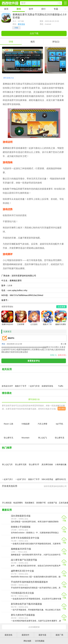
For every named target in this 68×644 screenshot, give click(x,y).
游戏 (19, 9)
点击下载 (34, 33)
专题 (56, 9)
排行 (43, 9)
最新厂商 (59, 635)
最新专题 (42, 635)
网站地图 (27, 641)
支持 (53, 355)
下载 (64, 521)
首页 (6, 9)
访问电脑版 (40, 641)
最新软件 (25, 635)
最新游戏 (8, 635)
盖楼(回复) (62, 355)
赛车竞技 (21, 24)
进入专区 (62, 409)
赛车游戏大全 (9, 78)
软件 (31, 9)
